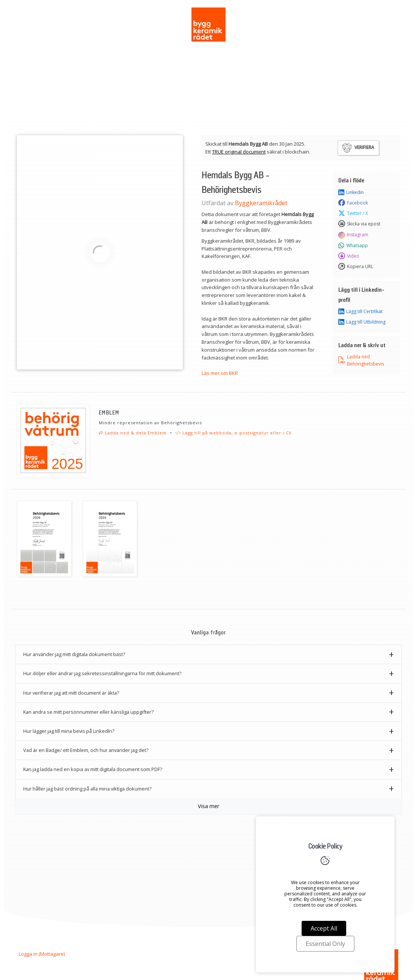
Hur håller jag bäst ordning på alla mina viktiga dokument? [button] (87, 789)
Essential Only (325, 944)
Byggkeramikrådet (261, 203)
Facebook (353, 203)
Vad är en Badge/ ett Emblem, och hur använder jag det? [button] (86, 750)
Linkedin (351, 192)
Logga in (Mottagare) (42, 954)
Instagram (353, 235)
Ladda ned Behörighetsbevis (361, 360)
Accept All (324, 928)
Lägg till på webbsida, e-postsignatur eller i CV (234, 433)
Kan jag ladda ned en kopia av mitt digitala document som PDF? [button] (93, 769)
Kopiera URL (356, 267)
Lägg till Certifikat (360, 312)
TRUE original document (239, 152)
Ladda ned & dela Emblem (133, 433)
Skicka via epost (359, 224)
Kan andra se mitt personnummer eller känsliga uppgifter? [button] (88, 712)
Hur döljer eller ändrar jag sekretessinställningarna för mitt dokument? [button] (102, 673)
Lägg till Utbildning (362, 322)
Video (349, 256)
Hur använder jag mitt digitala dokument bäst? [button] (74, 654)
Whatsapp (353, 246)
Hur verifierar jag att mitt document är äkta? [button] (71, 693)
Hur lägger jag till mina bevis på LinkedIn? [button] (69, 731)
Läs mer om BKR (220, 373)
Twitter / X (353, 213)
